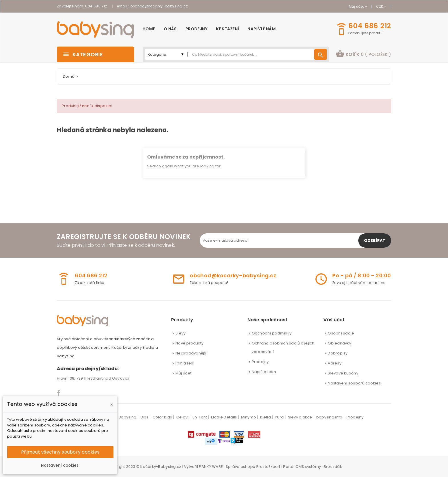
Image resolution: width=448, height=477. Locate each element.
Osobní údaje (341, 333)
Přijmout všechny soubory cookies (60, 452)
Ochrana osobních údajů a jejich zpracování (283, 347)
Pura (279, 417)
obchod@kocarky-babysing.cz (159, 6)
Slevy (180, 333)
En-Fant (200, 417)
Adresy (335, 363)
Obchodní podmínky (272, 333)
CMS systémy (308, 467)
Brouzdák (333, 467)
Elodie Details (224, 417)
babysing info (329, 417)
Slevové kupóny (343, 373)
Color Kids (162, 417)
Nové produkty (189, 343)
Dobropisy (338, 353)
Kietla (265, 417)
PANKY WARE (211, 467)
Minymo (249, 417)
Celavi (182, 417)
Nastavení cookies (60, 465)
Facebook (59, 393)
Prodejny (260, 362)
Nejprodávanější (191, 353)
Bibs (145, 417)
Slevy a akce (300, 417)
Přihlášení (185, 363)
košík (363, 54)
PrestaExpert (268, 467)
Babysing (127, 417)
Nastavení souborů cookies (354, 383)
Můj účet (183, 373)
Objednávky (339, 343)
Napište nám (264, 372)
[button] (363, 54)
